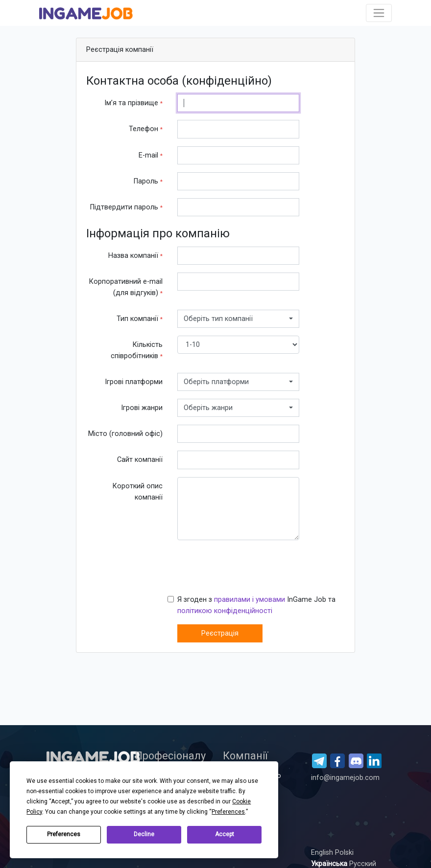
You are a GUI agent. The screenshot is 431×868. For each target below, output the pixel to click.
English (323, 853)
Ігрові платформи (134, 382)
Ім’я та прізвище (133, 103)
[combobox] (238, 319)
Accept (225, 834)
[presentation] (252, 567)
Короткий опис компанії (138, 492)
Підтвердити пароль (126, 207)
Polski (344, 853)
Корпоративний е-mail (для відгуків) (126, 287)
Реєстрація (220, 633)
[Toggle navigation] (379, 13)
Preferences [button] (228, 812)
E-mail (151, 155)
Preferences (64, 834)
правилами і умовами (250, 600)
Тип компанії (140, 319)
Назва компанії (135, 256)
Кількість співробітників (137, 350)
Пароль (148, 181)
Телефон (146, 129)
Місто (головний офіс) (125, 434)
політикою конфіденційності (225, 611)
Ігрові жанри (142, 408)
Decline (144, 834)
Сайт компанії (140, 460)
